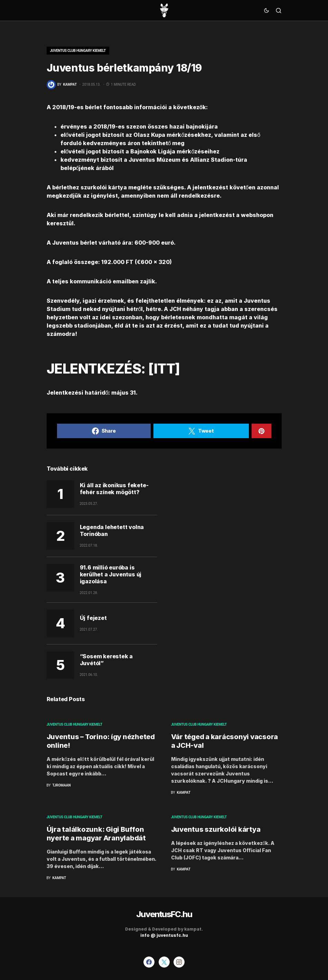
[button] (266, 10)
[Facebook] (149, 962)
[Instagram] (179, 962)
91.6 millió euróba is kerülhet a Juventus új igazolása (111, 574)
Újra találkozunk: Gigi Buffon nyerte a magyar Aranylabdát (96, 834)
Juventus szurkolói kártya (216, 829)
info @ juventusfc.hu (164, 935)
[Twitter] (164, 962)
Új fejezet (93, 618)
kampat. (194, 929)
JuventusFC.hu (164, 914)
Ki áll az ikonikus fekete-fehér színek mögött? (114, 489)
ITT (165, 369)
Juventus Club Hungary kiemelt (78, 51)
